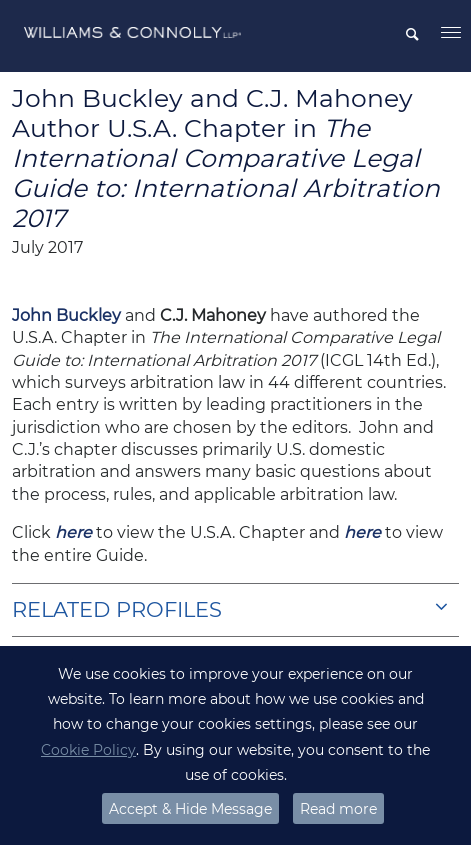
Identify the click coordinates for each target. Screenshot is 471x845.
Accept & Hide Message (190, 809)
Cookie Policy (88, 750)
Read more (338, 809)
